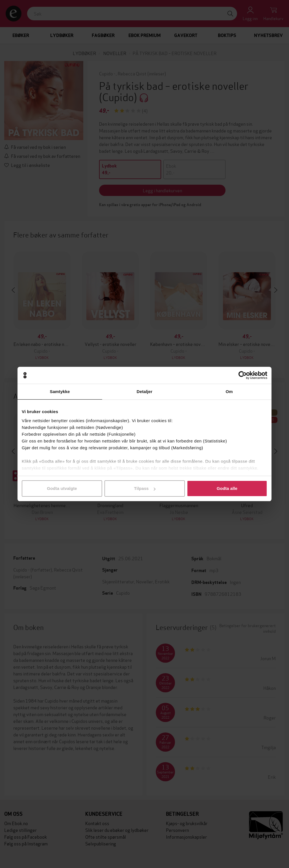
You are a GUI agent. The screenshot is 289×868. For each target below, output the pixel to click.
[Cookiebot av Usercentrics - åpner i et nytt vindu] (243, 375)
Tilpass (145, 488)
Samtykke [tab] (60, 392)
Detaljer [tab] (144, 392)
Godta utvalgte (62, 488)
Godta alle (227, 488)
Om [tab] (229, 392)
